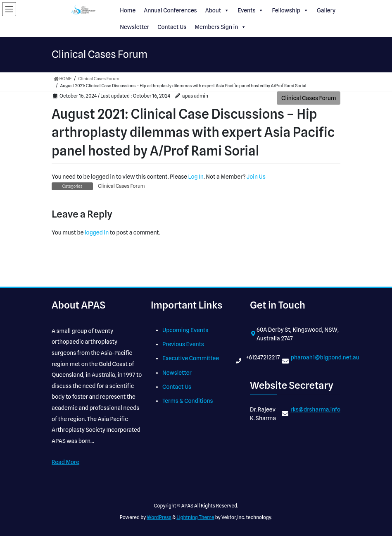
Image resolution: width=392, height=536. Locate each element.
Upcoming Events (185, 330)
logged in (97, 232)
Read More (65, 462)
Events (251, 10)
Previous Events (183, 344)
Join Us (256, 177)
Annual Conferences (170, 10)
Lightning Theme (195, 517)
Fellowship (290, 10)
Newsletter (134, 27)
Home (128, 10)
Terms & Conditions (188, 401)
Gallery (326, 10)
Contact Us (172, 27)
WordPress (159, 517)
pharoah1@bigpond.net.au (325, 357)
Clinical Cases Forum (309, 98)
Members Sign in (220, 27)
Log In (196, 177)
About (217, 10)
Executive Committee (191, 358)
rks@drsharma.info (315, 409)
